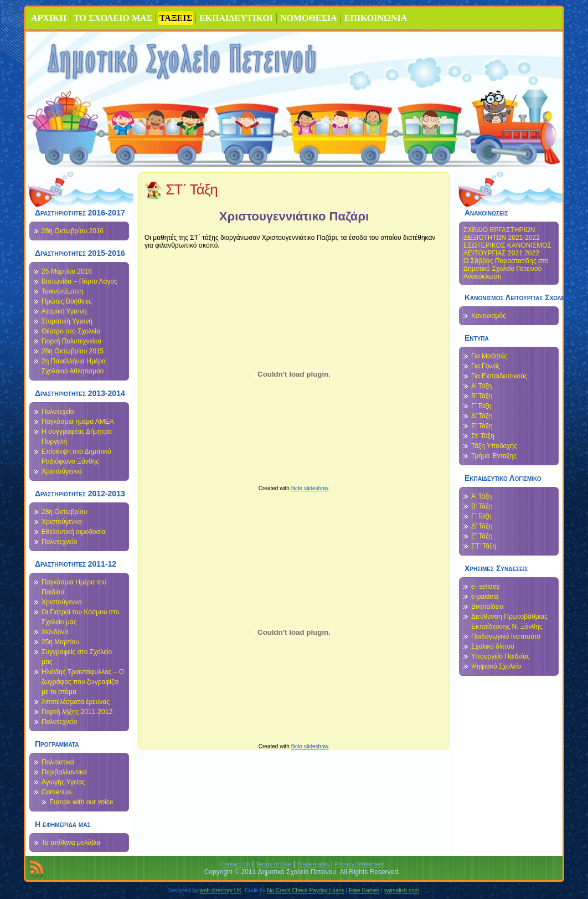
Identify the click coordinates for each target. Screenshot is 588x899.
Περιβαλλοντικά (64, 772)
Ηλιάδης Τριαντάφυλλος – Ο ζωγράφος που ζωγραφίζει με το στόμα (83, 682)
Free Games (364, 890)
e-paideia (485, 597)
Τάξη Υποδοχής (494, 446)
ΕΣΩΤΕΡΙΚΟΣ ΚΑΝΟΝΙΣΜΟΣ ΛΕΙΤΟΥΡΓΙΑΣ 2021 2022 (507, 249)
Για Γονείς (486, 366)
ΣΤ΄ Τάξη (192, 189)
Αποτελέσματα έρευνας (76, 702)
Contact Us (235, 864)
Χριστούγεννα (62, 471)
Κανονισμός (489, 316)
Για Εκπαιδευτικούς (499, 376)
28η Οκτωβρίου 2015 (73, 351)
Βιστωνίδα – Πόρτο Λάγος (79, 281)
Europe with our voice (81, 802)
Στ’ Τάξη (483, 436)
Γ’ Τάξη (481, 406)
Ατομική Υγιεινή (64, 311)
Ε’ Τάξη (482, 426)
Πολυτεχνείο (59, 542)
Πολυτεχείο (58, 412)
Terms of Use (274, 864)
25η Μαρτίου (60, 642)
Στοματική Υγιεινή (67, 321)
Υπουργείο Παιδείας (501, 656)
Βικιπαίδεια (488, 607)
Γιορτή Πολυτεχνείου (71, 341)
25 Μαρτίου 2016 (67, 271)
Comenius (56, 792)
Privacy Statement (359, 864)
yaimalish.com (402, 890)
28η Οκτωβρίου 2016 (73, 231)
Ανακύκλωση (483, 276)
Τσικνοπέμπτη (62, 291)
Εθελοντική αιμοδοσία (74, 532)
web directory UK (221, 890)
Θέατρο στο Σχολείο (71, 331)
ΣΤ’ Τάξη (484, 546)
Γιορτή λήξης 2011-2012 (77, 712)
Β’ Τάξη (482, 396)
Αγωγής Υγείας (63, 782)
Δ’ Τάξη (482, 416)
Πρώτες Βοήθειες (67, 301)
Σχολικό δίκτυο (493, 646)
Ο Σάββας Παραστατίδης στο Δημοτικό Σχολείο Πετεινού (506, 265)
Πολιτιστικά (58, 762)
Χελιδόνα (55, 632)
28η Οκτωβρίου (64, 512)
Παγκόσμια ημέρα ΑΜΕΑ (78, 422)
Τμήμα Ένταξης (494, 456)
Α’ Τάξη (481, 386)
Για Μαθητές (489, 356)
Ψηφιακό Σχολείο (496, 666)
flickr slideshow (310, 488)
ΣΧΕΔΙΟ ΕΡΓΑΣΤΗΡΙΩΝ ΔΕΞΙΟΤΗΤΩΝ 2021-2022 (502, 234)
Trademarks (313, 864)
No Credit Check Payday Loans (306, 890)
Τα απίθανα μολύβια (71, 843)
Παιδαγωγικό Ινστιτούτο (506, 636)
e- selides (485, 587)
